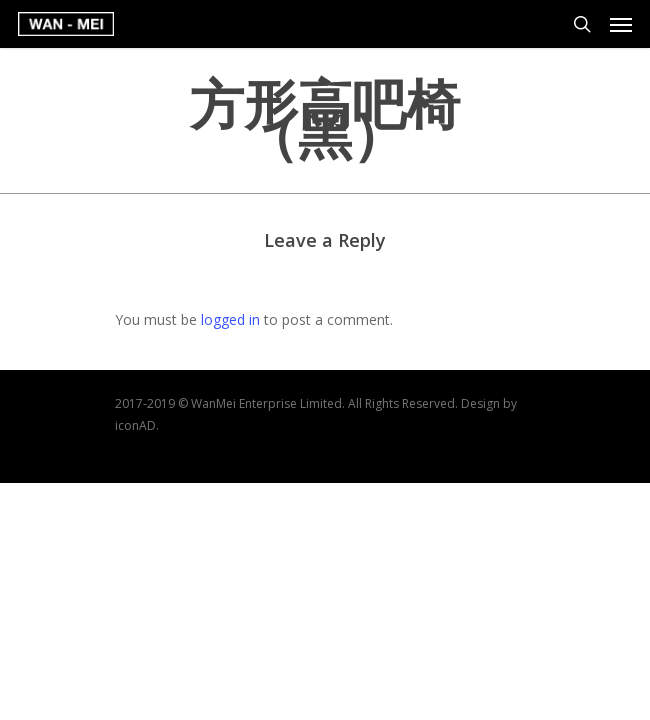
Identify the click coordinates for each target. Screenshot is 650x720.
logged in (230, 319)
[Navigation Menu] (621, 24)
